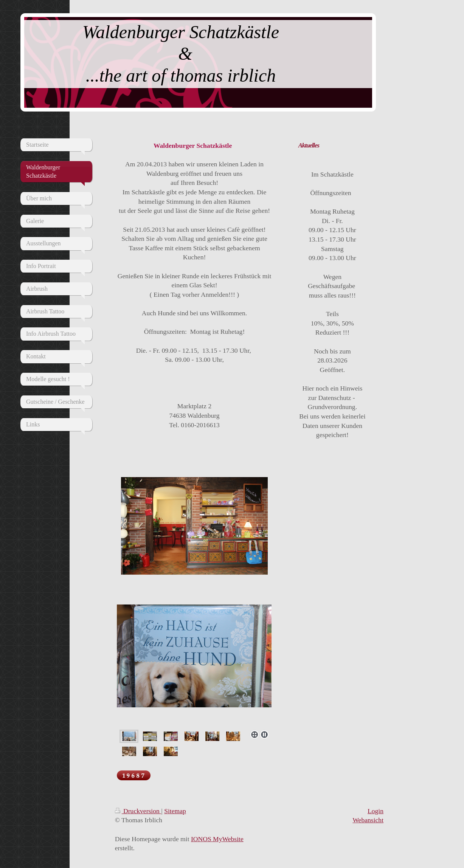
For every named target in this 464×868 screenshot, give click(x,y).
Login (376, 811)
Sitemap (175, 811)
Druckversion (138, 811)
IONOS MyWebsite (217, 839)
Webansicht (368, 820)
